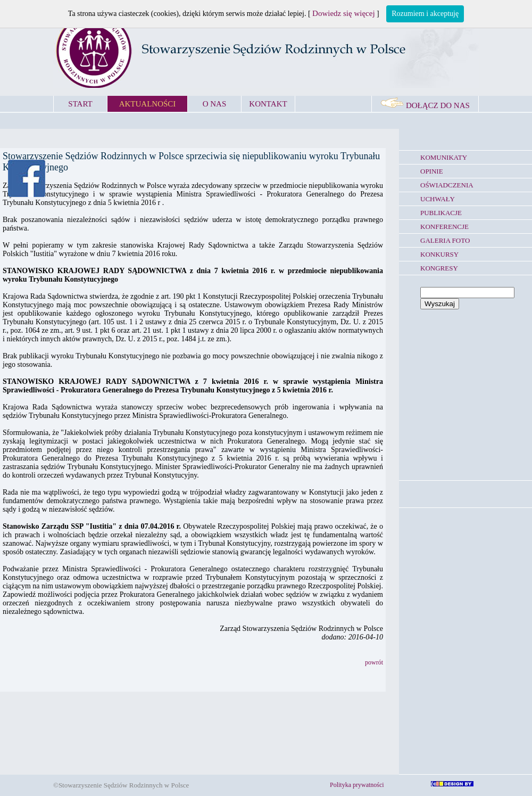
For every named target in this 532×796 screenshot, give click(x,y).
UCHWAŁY (438, 199)
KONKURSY (439, 254)
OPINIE (432, 171)
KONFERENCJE (444, 227)
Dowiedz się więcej (343, 13)
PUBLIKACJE (441, 213)
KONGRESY (439, 268)
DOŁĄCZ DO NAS (425, 105)
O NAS (215, 104)
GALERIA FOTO (445, 240)
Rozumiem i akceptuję (425, 14)
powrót (374, 662)
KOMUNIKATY (444, 157)
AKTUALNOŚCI (148, 104)
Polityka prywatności (357, 785)
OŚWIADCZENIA (447, 185)
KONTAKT (268, 104)
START (80, 104)
